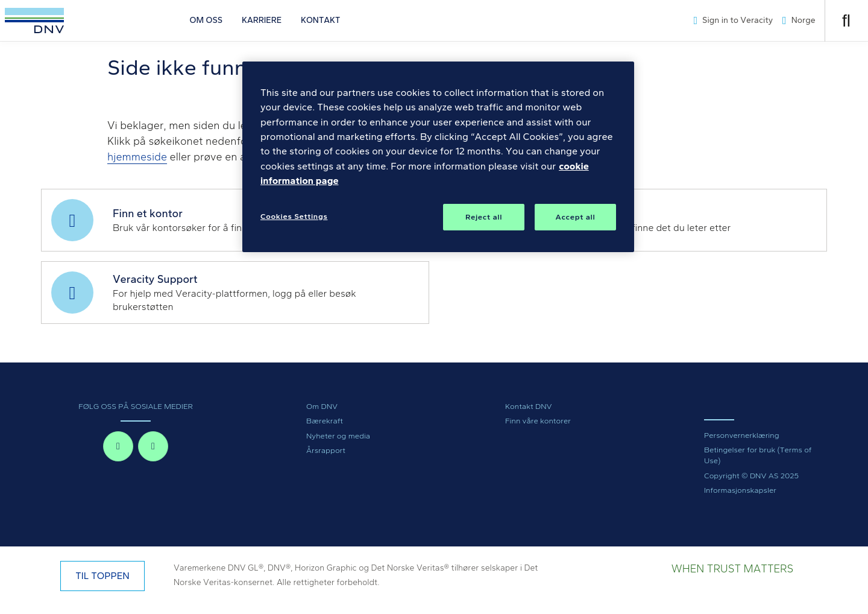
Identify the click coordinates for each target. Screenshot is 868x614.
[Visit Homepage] (34, 21)
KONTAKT (320, 20)
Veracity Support (155, 279)
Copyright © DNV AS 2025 (751, 476)
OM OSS (206, 20)
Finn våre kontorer (538, 421)
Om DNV (322, 406)
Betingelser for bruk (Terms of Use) (758, 455)
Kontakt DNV (529, 406)
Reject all (484, 217)
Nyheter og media (338, 436)
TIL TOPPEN (102, 576)
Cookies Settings (294, 216)
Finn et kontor (148, 214)
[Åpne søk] (846, 21)
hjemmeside (137, 157)
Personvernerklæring (742, 435)
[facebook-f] (118, 446)
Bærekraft (325, 421)
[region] (438, 157)
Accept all (576, 217)
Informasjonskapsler (740, 490)
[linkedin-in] (153, 446)
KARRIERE (262, 20)
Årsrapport (326, 450)
